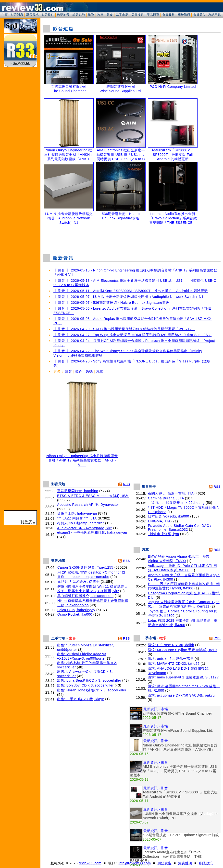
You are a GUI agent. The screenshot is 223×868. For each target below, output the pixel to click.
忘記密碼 (214, 15)
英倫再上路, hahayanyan (77, 513)
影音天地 (32, 15)
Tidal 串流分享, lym (164, 534)
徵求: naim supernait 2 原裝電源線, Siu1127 (183, 677)
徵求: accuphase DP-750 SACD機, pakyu (181, 695)
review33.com (90, 863)
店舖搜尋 (137, 15)
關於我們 (184, 15)
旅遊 (91, 15)
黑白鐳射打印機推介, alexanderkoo (85, 596)
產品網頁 (153, 15)
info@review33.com (135, 863)
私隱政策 (206, 863)
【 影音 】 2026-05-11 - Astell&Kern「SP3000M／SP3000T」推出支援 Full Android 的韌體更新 (131, 291)
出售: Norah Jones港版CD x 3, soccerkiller (92, 690)
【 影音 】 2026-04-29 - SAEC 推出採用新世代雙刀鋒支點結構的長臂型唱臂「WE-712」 (124, 329)
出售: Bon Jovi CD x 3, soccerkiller (85, 685)
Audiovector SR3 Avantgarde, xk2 (85, 528)
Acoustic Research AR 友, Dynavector (88, 505)
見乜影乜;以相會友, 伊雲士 (79, 582)
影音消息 (17, 15)
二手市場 (122, 15)
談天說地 (79, 15)
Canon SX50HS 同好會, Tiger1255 (85, 567)
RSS (126, 484)
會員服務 (168, 15)
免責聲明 (185, 863)
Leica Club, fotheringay (76, 610)
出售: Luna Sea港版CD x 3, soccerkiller (89, 680)
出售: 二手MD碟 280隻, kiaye (81, 699)
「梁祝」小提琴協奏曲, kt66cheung (176, 503)
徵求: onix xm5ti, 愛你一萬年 (171, 659)
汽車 (100, 15)
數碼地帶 (63, 15)
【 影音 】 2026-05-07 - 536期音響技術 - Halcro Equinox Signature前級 (111, 303)
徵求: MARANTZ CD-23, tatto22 (174, 664)
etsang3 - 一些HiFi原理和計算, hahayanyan (92, 532)
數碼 (89, 372)
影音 (69, 372)
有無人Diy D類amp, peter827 (81, 523)
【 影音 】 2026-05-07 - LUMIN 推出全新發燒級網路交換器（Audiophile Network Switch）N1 (128, 297)
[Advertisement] (132, 238)
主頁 (5, 15)
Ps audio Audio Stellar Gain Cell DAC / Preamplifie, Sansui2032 (180, 528)
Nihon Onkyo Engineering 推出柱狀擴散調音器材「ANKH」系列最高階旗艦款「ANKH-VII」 (82, 459)
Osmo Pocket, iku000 (75, 614)
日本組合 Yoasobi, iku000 (169, 516)
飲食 (110, 15)
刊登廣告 (164, 863)
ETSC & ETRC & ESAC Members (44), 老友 (93, 496)
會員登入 (199, 15)
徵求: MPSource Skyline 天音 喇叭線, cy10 (182, 650)
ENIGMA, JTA (159, 521)
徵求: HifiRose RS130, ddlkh (171, 645)
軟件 (79, 372)
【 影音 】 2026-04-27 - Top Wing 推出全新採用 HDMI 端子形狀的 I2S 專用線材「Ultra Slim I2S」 (132, 335)
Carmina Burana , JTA (166, 498)
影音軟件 (48, 15)
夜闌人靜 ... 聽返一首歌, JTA (171, 493)
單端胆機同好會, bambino (78, 491)
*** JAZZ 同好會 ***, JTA (77, 518)
